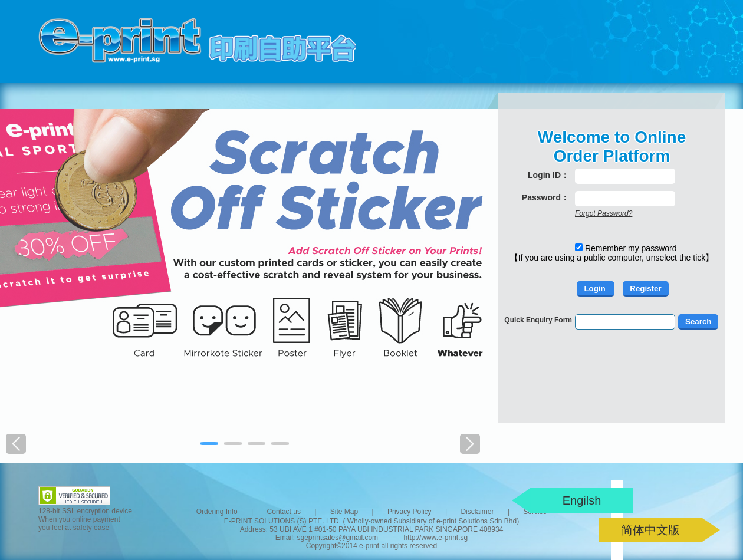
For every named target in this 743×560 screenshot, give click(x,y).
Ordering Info (217, 512)
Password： (545, 197)
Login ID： (548, 175)
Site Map (344, 512)
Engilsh (582, 500)
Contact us (284, 512)
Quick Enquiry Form (538, 320)
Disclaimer (477, 512)
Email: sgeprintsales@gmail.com (327, 538)
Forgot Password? (604, 213)
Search (698, 322)
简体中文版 (650, 530)
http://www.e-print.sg (435, 538)
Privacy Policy (410, 512)
